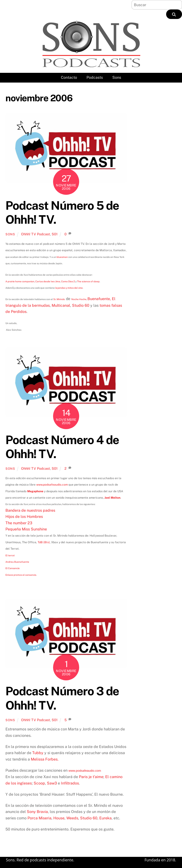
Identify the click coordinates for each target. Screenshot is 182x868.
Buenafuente (99, 299)
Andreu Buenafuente (17, 562)
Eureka (105, 818)
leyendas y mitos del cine (69, 288)
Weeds (72, 818)
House (59, 818)
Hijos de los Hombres (24, 517)
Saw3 (52, 783)
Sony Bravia (37, 812)
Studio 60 (81, 305)
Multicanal (61, 305)
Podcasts (95, 77)
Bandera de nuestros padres (30, 510)
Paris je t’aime (91, 777)
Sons (117, 77)
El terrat (10, 555)
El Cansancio (13, 568)
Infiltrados (70, 783)
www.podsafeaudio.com (52, 485)
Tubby (38, 753)
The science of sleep (88, 281)
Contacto (69, 77)
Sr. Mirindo (59, 299)
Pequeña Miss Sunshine (26, 529)
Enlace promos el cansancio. (21, 575)
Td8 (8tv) (44, 542)
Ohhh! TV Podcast (36, 234)
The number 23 (19, 523)
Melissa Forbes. (45, 759)
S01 (55, 234)
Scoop (39, 783)
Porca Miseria (39, 818)
